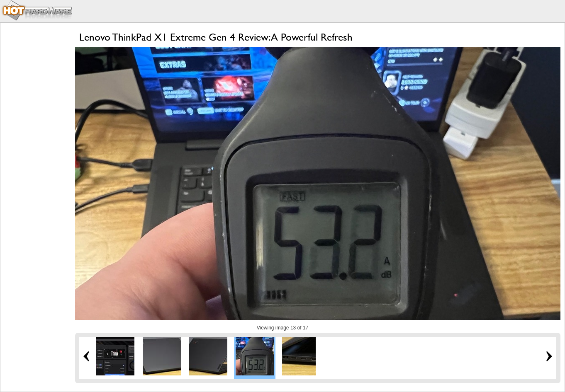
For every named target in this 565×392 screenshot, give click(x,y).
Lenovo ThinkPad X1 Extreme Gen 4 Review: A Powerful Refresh (216, 37)
